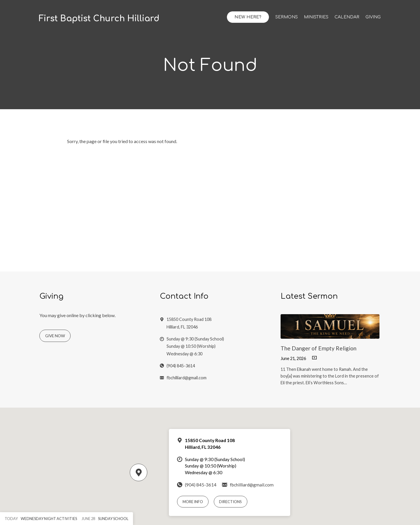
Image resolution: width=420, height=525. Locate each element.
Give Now (55, 336)
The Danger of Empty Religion (318, 348)
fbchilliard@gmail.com (187, 378)
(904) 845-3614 (181, 366)
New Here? (248, 17)
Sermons (287, 17)
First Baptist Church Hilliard (99, 19)
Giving (373, 17)
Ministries (316, 17)
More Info (193, 502)
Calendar (347, 17)
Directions (230, 502)
